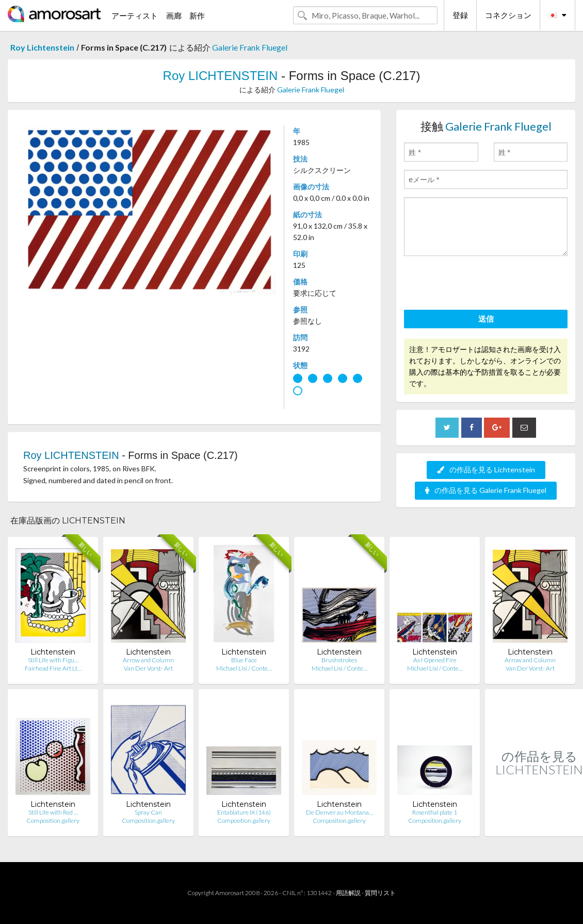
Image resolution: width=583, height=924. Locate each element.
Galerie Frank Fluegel (250, 47)
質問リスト (380, 893)
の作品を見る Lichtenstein (486, 469)
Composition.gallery (53, 821)
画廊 (174, 15)
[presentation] (482, 284)
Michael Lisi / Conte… (244, 668)
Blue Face (244, 660)
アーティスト (135, 15)
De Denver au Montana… (339, 812)
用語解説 (348, 893)
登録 (460, 15)
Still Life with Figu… (53, 660)
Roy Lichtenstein (42, 47)
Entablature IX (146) (244, 812)
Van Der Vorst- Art (148, 668)
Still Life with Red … (53, 812)
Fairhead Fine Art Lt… (53, 668)
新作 (197, 15)
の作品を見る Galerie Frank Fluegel (486, 490)
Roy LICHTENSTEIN (221, 76)
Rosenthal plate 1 (435, 812)
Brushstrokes (339, 660)
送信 (486, 318)
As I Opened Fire (435, 660)
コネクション (508, 15)
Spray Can (148, 812)
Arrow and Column (148, 660)
